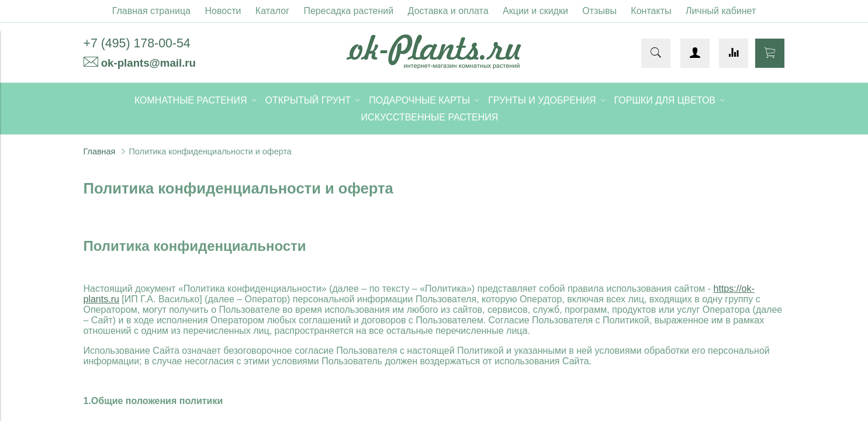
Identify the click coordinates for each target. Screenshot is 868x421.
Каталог (272, 11)
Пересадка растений (348, 11)
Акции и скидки (535, 11)
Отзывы (599, 11)
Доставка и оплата (448, 11)
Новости (223, 11)
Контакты (651, 11)
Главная (100, 151)
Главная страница (151, 11)
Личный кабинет (721, 11)
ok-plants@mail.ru (148, 63)
